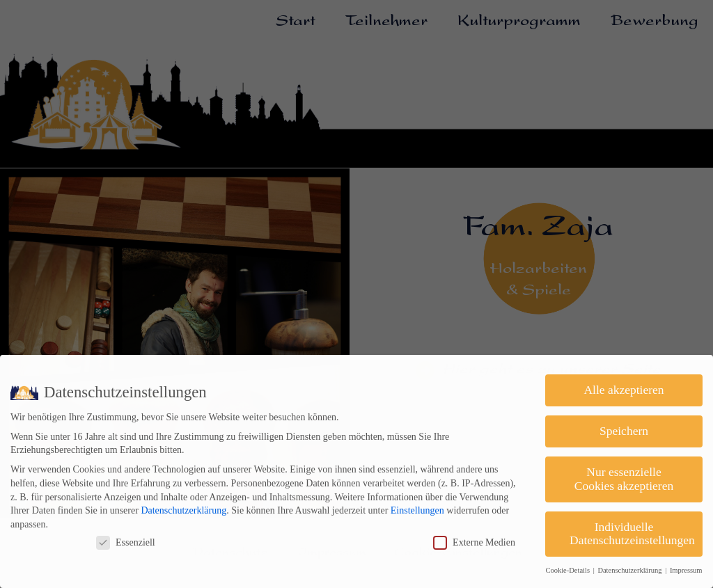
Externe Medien (474, 542)
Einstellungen (417, 510)
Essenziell (126, 542)
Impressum (686, 570)
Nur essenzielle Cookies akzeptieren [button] (624, 479)
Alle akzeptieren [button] (624, 390)
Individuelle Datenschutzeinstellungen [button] (632, 534)
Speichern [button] (624, 431)
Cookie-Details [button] (568, 570)
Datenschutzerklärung (183, 510)
